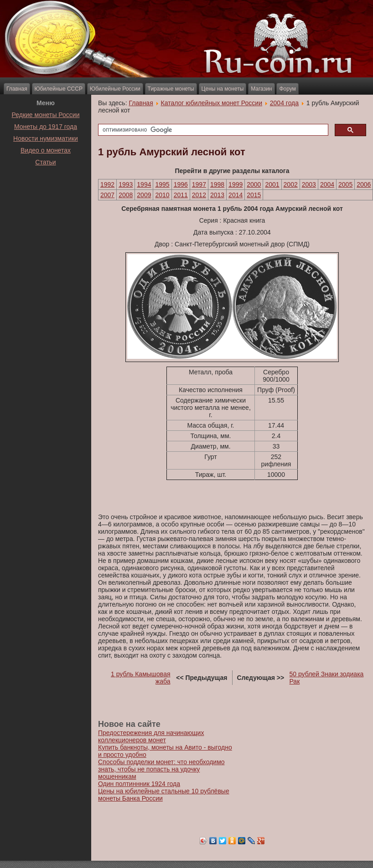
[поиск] (212, 130)
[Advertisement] (46, 191)
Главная (17, 89)
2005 (345, 184)
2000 (254, 184)
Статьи (45, 162)
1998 (217, 184)
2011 (181, 195)
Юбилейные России (115, 89)
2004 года (284, 103)
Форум (287, 89)
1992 (107, 184)
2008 (126, 195)
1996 (181, 184)
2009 (144, 195)
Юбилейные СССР (59, 89)
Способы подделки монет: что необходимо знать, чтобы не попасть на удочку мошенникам (161, 769)
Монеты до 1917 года (46, 127)
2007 (107, 195)
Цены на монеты (223, 89)
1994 (144, 184)
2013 (217, 195)
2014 (236, 195)
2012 (199, 195)
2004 (327, 184)
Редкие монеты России (46, 115)
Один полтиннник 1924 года (139, 784)
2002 (291, 184)
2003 (309, 184)
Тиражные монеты (171, 89)
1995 (162, 184)
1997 (199, 184)
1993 (126, 184)
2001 (272, 184)
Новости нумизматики (46, 138)
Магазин (261, 89)
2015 (254, 195)
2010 (162, 195)
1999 (236, 184)
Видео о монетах (46, 150)
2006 (364, 184)
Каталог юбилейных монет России (212, 103)
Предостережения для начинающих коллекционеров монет (151, 736)
